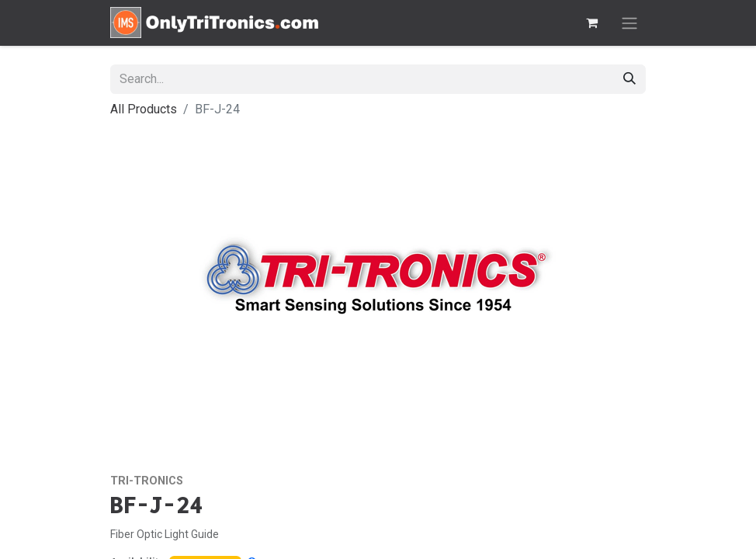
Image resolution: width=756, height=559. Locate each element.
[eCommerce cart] (591, 23)
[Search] (629, 79)
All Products (144, 109)
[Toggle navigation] (629, 23)
